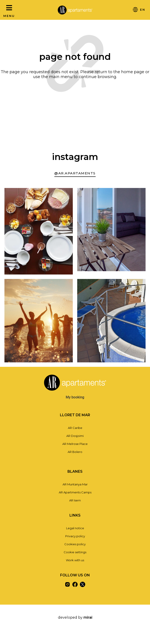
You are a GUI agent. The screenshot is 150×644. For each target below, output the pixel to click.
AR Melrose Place (75, 444)
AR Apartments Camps (75, 492)
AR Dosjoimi (75, 436)
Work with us (75, 560)
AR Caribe (75, 428)
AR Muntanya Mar (75, 484)
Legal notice (75, 528)
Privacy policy (75, 536)
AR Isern (75, 500)
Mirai (88, 617)
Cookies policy (75, 544)
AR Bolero (75, 452)
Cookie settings (75, 552)
